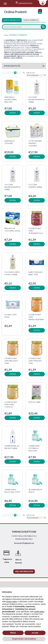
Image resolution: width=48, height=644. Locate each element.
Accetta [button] (35, 633)
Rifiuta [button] (13, 633)
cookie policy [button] (39, 612)
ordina (13, 113)
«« (3, 73)
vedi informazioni (24, 561)
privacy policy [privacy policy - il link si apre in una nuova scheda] (12, 602)
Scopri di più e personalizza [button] (24, 639)
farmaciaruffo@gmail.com (24, 533)
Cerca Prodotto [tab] (12, 20)
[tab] (31, 20)
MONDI (6, 35)
